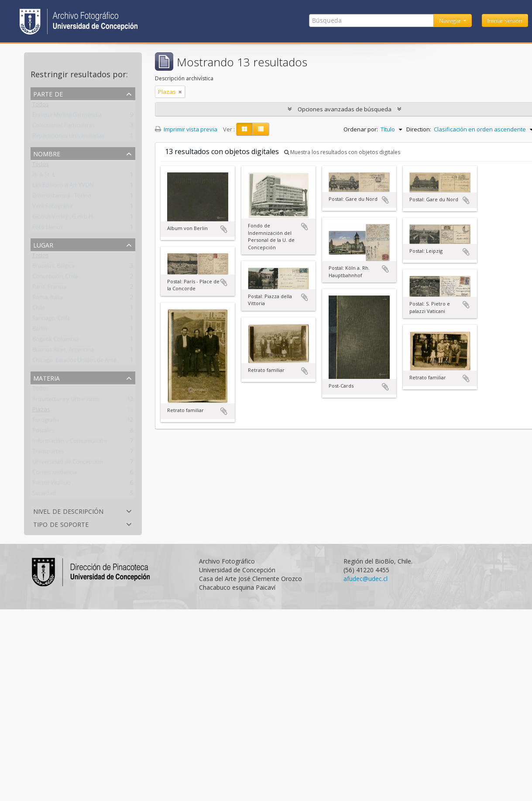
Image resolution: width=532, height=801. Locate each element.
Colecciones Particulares (63, 127)
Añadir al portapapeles (224, 229)
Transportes (48, 453)
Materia (46, 377)
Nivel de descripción (68, 511)
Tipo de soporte (61, 524)
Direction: (419, 129)
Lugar (43, 244)
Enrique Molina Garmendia (67, 117)
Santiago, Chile (51, 320)
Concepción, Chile (55, 278)
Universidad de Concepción (68, 464)
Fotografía (46, 422)
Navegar (451, 21)
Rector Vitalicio (51, 485)
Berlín (40, 330)
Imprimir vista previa (186, 129)
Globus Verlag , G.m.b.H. (63, 218)
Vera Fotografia (52, 208)
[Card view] (244, 129)
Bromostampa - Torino (62, 197)
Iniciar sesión (505, 21)
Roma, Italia (48, 299)
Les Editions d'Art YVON (63, 187)
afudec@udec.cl (366, 579)
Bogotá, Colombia (55, 341)
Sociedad (44, 495)
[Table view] (261, 129)
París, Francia (49, 289)
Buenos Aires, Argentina (63, 351)
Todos (41, 106)
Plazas (41, 411)
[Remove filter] (180, 92)
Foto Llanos (48, 229)
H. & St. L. (45, 176)
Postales (43, 432)
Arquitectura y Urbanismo (66, 401)
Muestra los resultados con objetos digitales (342, 152)
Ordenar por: (361, 129)
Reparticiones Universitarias (68, 138)
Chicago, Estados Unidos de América (79, 362)
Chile (39, 309)
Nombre (47, 153)
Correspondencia (55, 474)
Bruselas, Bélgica (53, 268)
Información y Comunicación (70, 443)
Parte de (48, 93)
